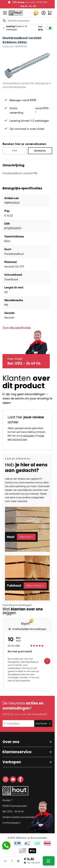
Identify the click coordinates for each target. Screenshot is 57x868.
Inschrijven (43, 723)
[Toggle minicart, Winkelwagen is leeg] (50, 13)
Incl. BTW (41, 28)
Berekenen (40, 151)
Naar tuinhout (35, 585)
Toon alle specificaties (17, 328)
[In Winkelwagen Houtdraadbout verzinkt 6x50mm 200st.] (49, 861)
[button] (27, 742)
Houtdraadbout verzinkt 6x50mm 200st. (22, 40)
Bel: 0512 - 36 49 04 (24, 363)
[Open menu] (5, 13)
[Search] (4, 21)
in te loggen (28, 436)
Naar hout (26, 537)
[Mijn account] (44, 13)
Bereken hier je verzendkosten (24, 144)
